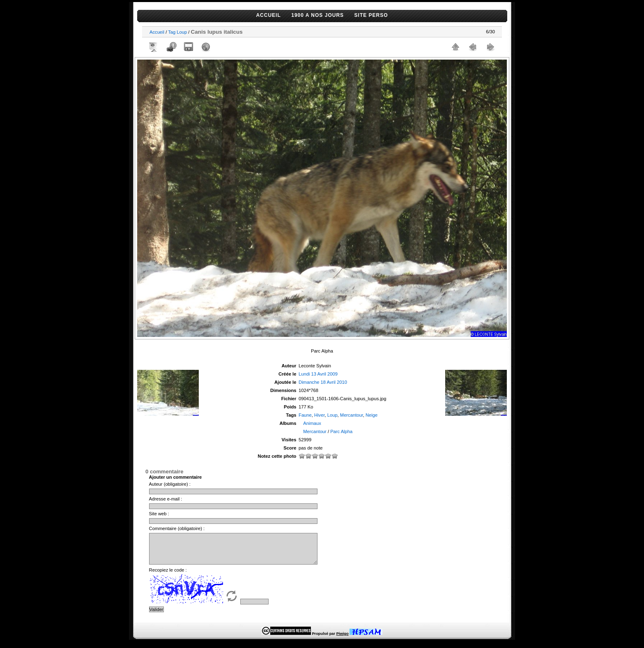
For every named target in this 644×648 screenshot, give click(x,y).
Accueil (157, 32)
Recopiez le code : (168, 576)
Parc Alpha (341, 431)
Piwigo (343, 640)
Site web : (159, 514)
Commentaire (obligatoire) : (177, 528)
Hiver (320, 415)
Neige (371, 415)
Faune (305, 415)
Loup (182, 32)
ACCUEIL (268, 15)
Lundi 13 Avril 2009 (318, 374)
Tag (172, 32)
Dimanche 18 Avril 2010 (323, 382)
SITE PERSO (371, 15)
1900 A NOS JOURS (317, 15)
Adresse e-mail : (166, 499)
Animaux (312, 423)
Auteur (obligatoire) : (170, 484)
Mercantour (352, 415)
